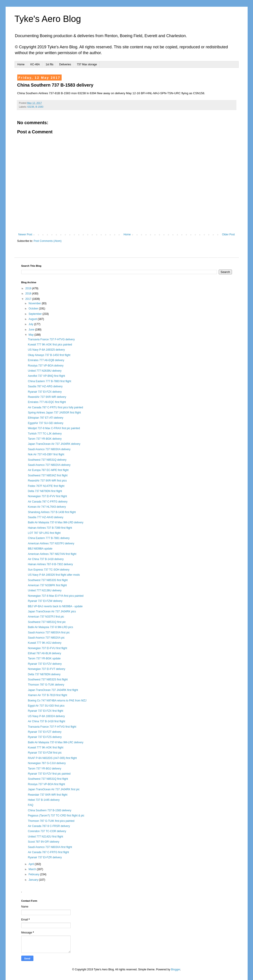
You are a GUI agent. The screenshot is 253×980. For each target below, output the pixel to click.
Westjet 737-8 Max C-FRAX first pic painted (54, 428)
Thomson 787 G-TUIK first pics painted (51, 821)
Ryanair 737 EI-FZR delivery (45, 857)
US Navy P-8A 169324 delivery (46, 716)
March (33, 869)
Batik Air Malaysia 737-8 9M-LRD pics (50, 627)
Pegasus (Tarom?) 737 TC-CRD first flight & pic (56, 816)
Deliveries (65, 64)
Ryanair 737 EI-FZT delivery (45, 732)
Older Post (228, 234)
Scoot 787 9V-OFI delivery (43, 842)
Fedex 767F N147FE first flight (46, 486)
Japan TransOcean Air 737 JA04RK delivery (54, 444)
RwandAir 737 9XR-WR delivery (47, 397)
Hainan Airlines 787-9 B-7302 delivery (50, 564)
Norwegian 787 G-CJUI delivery (47, 763)
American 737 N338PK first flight (47, 585)
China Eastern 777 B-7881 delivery (49, 538)
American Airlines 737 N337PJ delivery (51, 543)
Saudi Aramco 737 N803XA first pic (49, 633)
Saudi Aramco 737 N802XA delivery (49, 465)
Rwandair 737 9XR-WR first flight (48, 795)
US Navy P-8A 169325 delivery (46, 350)
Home (21, 64)
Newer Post (25, 234)
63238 (31, 107)
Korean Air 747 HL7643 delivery (47, 507)
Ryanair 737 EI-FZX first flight (45, 711)
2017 (29, 299)
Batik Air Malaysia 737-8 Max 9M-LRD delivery (55, 522)
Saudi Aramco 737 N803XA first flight (50, 847)
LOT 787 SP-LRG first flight (44, 533)
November (35, 303)
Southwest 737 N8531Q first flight (48, 779)
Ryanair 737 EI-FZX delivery (45, 392)
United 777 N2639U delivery (45, 371)
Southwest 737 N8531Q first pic (47, 622)
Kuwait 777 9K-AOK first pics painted (50, 345)
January (34, 880)
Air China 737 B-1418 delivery (46, 559)
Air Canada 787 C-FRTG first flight (48, 852)
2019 (29, 288)
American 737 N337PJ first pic (46, 617)
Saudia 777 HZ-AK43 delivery (45, 517)
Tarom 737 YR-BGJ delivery (44, 769)
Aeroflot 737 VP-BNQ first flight (46, 376)
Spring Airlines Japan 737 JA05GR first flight (54, 413)
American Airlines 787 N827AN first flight (52, 554)
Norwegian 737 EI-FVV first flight (47, 496)
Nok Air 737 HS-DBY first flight (46, 454)
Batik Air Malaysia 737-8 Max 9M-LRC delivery (55, 742)
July (31, 324)
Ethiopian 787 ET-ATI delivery (45, 418)
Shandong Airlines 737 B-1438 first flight (52, 512)
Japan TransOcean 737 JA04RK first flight (53, 690)
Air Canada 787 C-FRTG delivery (48, 502)
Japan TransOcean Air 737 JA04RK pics (52, 611)
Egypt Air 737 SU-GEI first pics (46, 706)
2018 (29, 294)
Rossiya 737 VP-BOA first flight (46, 784)
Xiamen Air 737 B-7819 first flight (47, 695)
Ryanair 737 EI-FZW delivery (45, 601)
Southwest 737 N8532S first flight (48, 680)
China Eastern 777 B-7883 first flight (49, 381)
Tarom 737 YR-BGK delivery (45, 439)
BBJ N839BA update (40, 549)
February (34, 874)
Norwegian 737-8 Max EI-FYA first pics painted (56, 596)
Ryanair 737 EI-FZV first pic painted (49, 774)
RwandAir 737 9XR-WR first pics (47, 481)
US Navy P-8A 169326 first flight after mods (54, 575)
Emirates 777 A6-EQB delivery (46, 360)
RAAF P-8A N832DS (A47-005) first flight (52, 758)
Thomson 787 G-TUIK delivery (46, 685)
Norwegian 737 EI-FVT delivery (46, 669)
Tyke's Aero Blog (48, 19)
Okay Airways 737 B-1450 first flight (49, 355)
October (34, 309)
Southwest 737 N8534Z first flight (48, 475)
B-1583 (39, 107)
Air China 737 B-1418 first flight (46, 721)
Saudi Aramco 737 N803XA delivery (49, 449)
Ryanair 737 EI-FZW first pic (45, 753)
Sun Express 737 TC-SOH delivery (49, 570)
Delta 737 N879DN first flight (45, 491)
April (31, 864)
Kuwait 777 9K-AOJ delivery (44, 643)
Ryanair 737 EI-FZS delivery (45, 737)
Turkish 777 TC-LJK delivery (45, 434)
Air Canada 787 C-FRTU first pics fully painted (55, 407)
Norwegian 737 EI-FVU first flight (47, 648)
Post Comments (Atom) (48, 241)
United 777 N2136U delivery (45, 590)
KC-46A (35, 64)
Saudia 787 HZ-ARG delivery (45, 386)
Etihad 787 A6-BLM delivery (44, 653)
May (31, 335)
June (32, 330)
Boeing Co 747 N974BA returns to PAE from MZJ (57, 701)
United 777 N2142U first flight (45, 837)
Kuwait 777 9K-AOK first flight (45, 748)
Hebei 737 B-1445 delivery (44, 800)
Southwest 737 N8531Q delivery (47, 460)
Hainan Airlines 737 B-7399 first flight (50, 528)
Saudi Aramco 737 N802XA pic (46, 638)
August (33, 319)
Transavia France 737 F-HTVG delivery (51, 339)
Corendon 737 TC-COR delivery (47, 831)
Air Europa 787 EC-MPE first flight (48, 470)
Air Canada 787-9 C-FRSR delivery (49, 826)
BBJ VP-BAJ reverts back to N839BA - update (55, 606)
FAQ (30, 805)
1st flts (50, 64)
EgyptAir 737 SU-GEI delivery (45, 423)
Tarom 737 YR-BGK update (44, 658)
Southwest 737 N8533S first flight (48, 580)
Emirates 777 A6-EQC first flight (47, 402)
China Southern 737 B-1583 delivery (49, 810)
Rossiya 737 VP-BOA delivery (46, 366)
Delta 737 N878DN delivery (44, 674)
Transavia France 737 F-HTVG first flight (52, 727)
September (35, 314)
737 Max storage (87, 64)
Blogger (176, 969)
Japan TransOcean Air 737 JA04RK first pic (54, 789)
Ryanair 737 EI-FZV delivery (45, 664)
